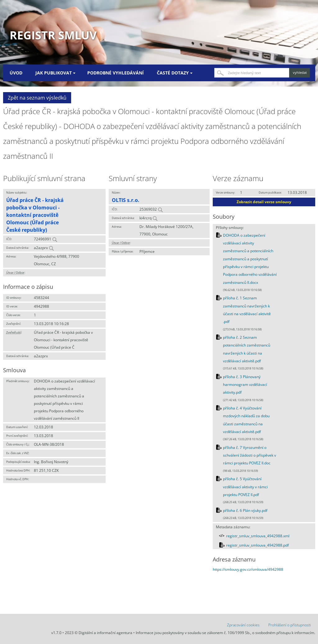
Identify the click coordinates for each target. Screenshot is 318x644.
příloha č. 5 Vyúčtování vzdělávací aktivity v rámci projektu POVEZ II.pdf (245, 487)
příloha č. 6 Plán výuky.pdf (245, 510)
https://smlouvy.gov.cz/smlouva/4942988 (248, 569)
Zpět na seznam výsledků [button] (37, 98)
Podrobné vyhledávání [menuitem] (116, 73)
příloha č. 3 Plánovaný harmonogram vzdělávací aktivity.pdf (245, 385)
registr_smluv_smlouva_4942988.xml (258, 536)
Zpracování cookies (243, 625)
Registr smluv (53, 35)
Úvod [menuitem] (16, 73)
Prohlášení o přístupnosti (290, 625)
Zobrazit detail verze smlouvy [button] (264, 202)
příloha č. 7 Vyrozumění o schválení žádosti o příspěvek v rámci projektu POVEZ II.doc (250, 455)
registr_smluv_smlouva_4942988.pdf (257, 545)
